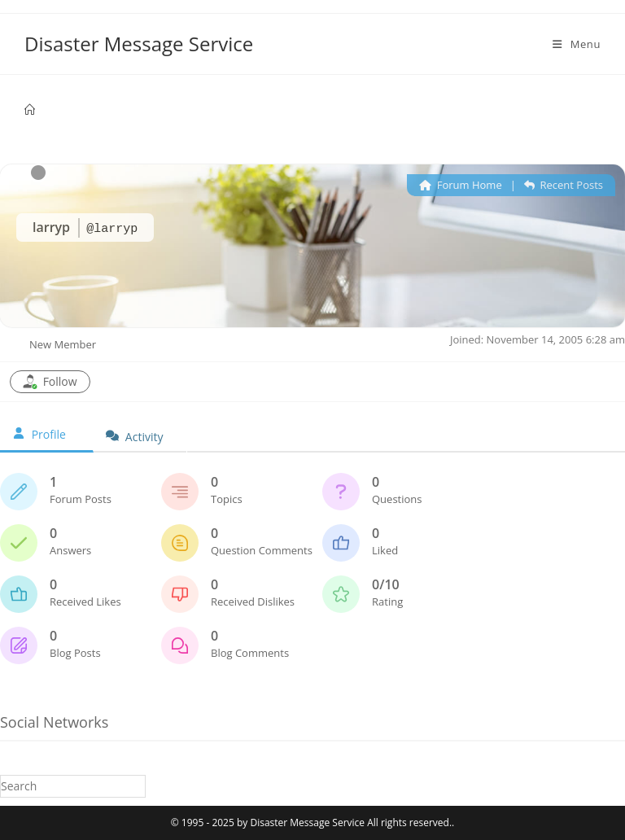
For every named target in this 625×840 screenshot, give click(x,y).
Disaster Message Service (139, 44)
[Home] (30, 110)
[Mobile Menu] (577, 44)
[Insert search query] (73, 786)
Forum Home (460, 185)
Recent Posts (564, 185)
